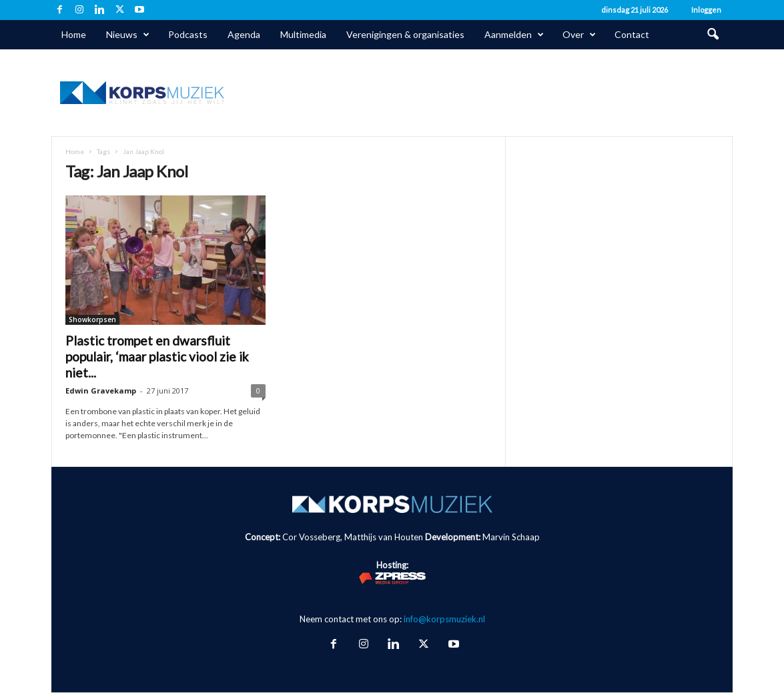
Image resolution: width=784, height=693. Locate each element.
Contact (632, 34)
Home (74, 34)
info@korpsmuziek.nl (444, 619)
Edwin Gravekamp (101, 391)
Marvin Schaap (511, 537)
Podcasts (188, 34)
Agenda (244, 34)
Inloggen (706, 10)
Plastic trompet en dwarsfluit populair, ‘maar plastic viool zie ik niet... (157, 357)
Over (579, 35)
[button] (713, 35)
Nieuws (128, 35)
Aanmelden (514, 35)
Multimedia (303, 34)
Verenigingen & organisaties (405, 34)
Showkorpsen (92, 319)
